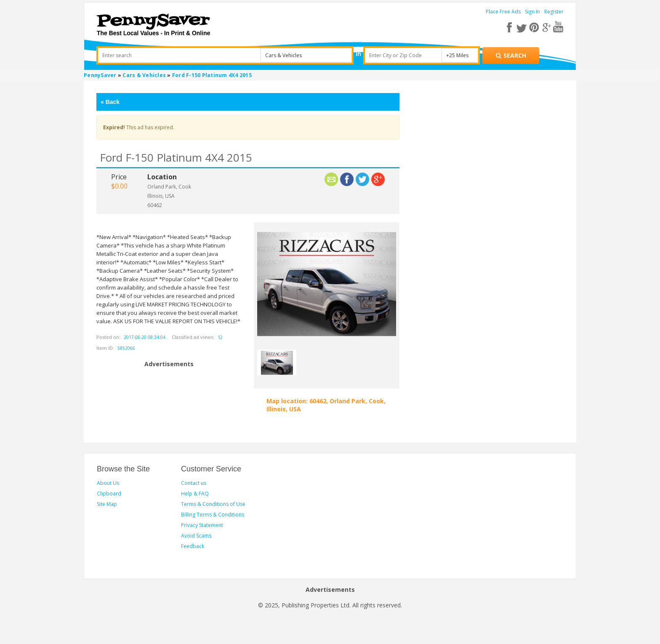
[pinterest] (535, 27)
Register (554, 12)
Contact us (194, 483)
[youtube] (558, 27)
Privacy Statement (202, 525)
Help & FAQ (195, 494)
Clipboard (109, 494)
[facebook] (512, 27)
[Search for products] (511, 56)
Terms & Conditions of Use (213, 504)
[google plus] (547, 27)
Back (110, 102)
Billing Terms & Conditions (213, 515)
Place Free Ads (503, 12)
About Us (108, 483)
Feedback (193, 546)
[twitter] (524, 27)
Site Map (107, 504)
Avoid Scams (196, 536)
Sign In (532, 12)
